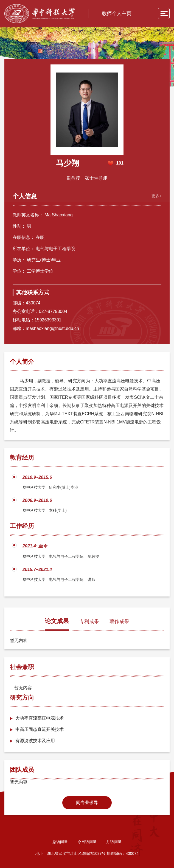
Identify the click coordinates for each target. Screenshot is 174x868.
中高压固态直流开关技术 (40, 729)
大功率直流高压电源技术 (40, 718)
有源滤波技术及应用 (35, 741)
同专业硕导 (87, 803)
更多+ (156, 196)
